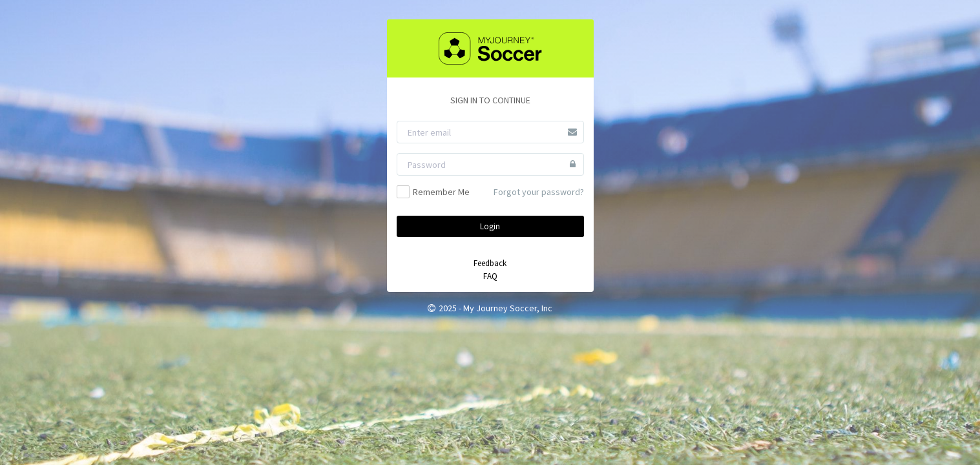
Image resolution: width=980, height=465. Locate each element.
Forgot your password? (539, 192)
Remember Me (433, 192)
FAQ (490, 276)
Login (490, 226)
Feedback (490, 263)
